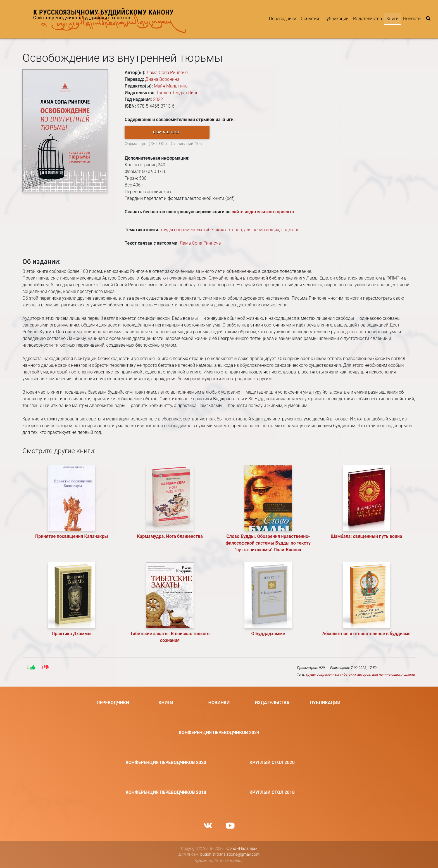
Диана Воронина (162, 79)
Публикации (336, 19)
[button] (167, 132)
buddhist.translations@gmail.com (230, 854)
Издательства (367, 19)
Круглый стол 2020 (272, 762)
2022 (158, 99)
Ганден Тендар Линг (177, 93)
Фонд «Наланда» (242, 849)
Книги (392, 19)
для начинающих (261, 230)
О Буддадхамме (268, 634)
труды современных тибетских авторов (201, 230)
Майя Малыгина (171, 86)
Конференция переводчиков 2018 (166, 792)
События (310, 19)
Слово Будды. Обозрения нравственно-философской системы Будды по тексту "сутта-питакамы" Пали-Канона (268, 543)
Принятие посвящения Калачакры (72, 536)
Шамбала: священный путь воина (366, 536)
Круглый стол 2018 (272, 792)
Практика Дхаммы (72, 634)
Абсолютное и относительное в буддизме (366, 634)
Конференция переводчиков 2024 (219, 733)
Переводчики (283, 19)
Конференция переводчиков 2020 (166, 762)
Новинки (219, 703)
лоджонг (290, 230)
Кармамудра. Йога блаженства (170, 536)
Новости (412, 19)
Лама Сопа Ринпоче (167, 73)
